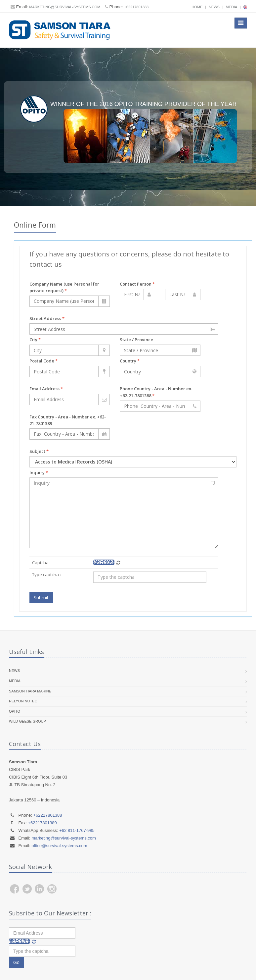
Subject (39, 451)
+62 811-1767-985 (77, 830)
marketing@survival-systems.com (65, 7)
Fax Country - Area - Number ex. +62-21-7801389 (68, 420)
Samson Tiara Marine (30, 691)
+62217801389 (43, 823)
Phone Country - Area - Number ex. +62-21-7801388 (156, 392)
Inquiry (39, 472)
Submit (41, 598)
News (214, 7)
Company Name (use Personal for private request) (64, 287)
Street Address (47, 318)
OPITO (15, 711)
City (35, 340)
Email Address (46, 389)
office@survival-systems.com (59, 846)
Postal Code (43, 361)
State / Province (136, 340)
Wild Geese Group (27, 722)
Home (197, 7)
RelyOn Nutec (23, 701)
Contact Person (137, 284)
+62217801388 (136, 7)
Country (130, 361)
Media (232, 7)
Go (16, 962)
